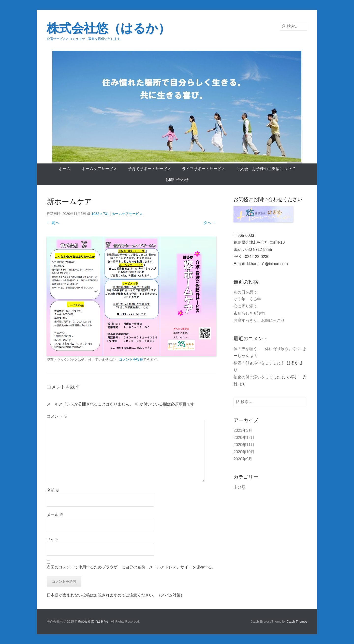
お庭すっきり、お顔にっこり (259, 320)
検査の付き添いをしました (257, 363)
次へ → (210, 223)
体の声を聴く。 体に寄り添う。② (265, 349)
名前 (53, 490)
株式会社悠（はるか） (109, 28)
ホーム (65, 169)
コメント (57, 416)
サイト (53, 539)
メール (55, 515)
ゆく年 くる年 (247, 299)
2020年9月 (243, 459)
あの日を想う (245, 292)
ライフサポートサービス (204, 169)
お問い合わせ (177, 180)
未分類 (239, 487)
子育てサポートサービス (149, 169)
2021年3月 (243, 430)
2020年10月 (244, 452)
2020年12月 (244, 438)
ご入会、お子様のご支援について (266, 169)
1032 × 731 (100, 214)
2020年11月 (244, 445)
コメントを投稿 (131, 359)
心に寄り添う (245, 306)
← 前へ (53, 223)
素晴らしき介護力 (249, 313)
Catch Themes (297, 621)
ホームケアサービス (99, 169)
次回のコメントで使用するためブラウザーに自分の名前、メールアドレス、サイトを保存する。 (131, 567)
